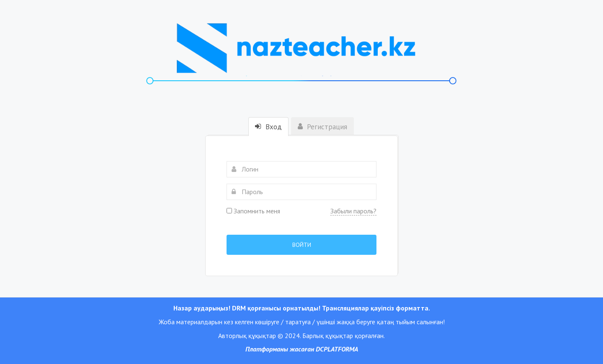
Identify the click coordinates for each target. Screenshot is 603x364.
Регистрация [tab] (322, 127)
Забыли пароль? (353, 211)
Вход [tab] (268, 127)
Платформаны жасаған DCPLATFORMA (302, 349)
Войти (302, 245)
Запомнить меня (253, 211)
